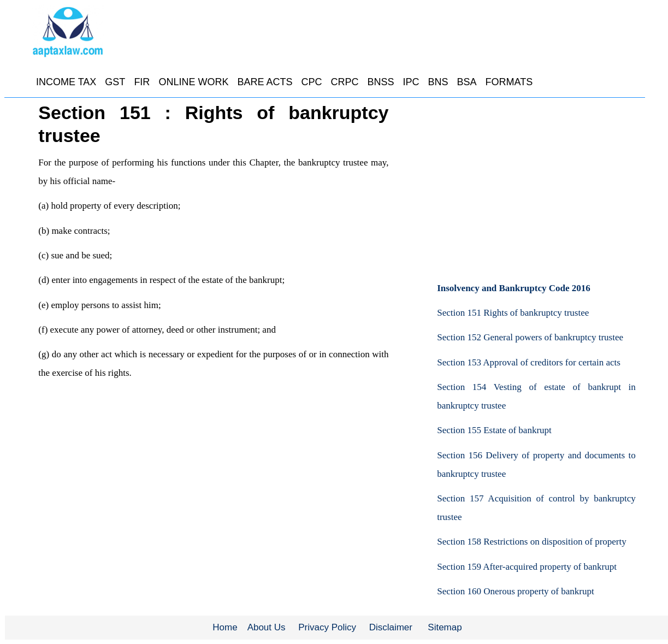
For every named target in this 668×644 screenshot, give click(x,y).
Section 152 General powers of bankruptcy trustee (530, 337)
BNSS (380, 82)
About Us (267, 627)
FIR (142, 82)
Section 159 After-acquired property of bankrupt (527, 567)
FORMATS (509, 82)
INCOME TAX (66, 82)
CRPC (344, 82)
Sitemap (445, 627)
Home (225, 627)
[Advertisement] (536, 183)
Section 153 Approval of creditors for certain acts (529, 362)
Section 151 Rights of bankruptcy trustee (513, 313)
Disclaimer (391, 627)
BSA (467, 82)
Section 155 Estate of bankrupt (494, 430)
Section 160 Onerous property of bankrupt (516, 591)
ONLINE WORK (193, 82)
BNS (438, 82)
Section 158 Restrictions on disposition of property (532, 542)
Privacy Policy (327, 627)
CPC (311, 82)
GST (115, 82)
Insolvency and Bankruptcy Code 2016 (514, 288)
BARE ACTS (265, 82)
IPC (411, 82)
